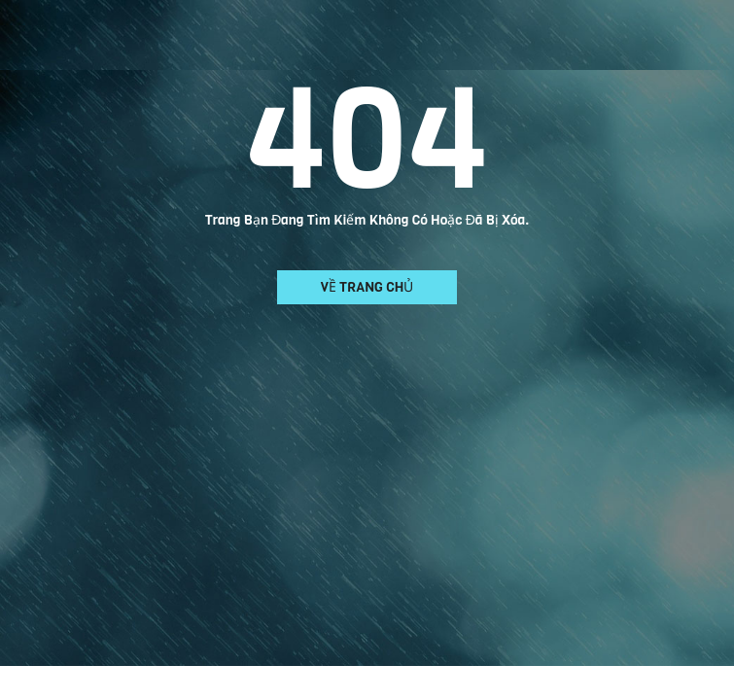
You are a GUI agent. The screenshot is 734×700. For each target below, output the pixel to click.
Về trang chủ (367, 287)
